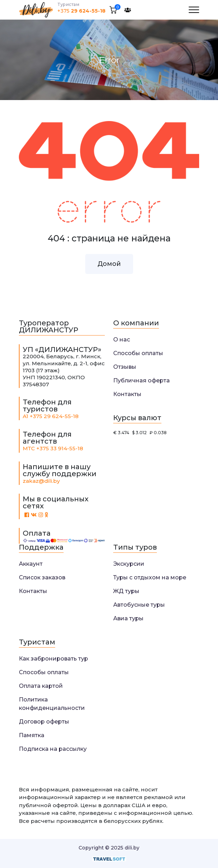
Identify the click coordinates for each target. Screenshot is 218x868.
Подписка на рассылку (53, 749)
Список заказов (42, 577)
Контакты (127, 394)
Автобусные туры (139, 605)
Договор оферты (44, 722)
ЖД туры (126, 591)
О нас (122, 340)
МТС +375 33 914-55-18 (53, 448)
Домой (109, 264)
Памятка (32, 735)
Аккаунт (31, 564)
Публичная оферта (141, 380)
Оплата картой (41, 686)
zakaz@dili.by (41, 481)
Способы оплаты (138, 353)
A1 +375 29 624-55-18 (51, 416)
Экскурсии (129, 564)
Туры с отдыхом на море (150, 577)
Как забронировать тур (53, 659)
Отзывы (125, 367)
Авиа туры (128, 618)
